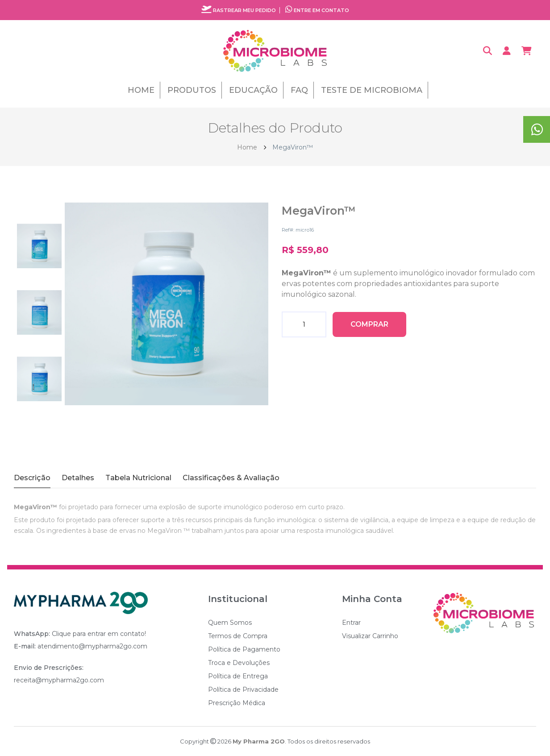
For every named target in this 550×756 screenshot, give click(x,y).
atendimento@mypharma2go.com (92, 646)
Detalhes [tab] (78, 478)
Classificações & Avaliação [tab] (231, 478)
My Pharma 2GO (259, 741)
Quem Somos (230, 623)
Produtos (192, 90)
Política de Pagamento (244, 649)
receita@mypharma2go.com (59, 680)
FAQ (299, 90)
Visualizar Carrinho (370, 636)
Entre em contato (317, 10)
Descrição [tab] (32, 478)
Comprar (369, 324)
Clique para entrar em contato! (99, 634)
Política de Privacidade (243, 690)
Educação (253, 90)
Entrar (351, 623)
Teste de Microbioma (372, 90)
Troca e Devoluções (239, 663)
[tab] (39, 249)
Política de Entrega (238, 676)
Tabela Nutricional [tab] (138, 478)
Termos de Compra (238, 636)
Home (141, 90)
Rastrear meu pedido (239, 10)
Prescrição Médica (237, 703)
